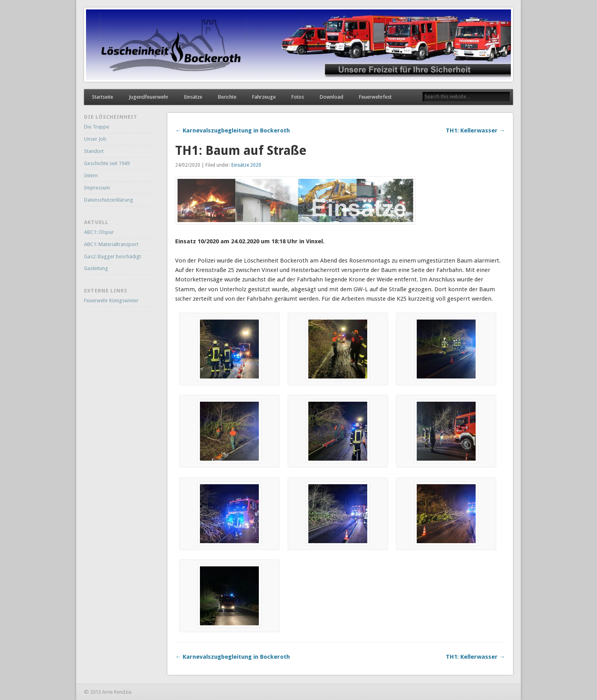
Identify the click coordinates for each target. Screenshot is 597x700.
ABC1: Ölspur (99, 232)
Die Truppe (97, 127)
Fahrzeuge (264, 97)
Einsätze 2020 (246, 165)
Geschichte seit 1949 (107, 163)
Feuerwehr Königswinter (111, 300)
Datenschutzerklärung (109, 200)
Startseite (103, 97)
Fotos (298, 97)
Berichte (227, 97)
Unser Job (95, 139)
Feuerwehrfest (375, 97)
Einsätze (193, 97)
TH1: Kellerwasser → (475, 130)
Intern (91, 175)
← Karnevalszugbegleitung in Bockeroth (233, 130)
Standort (94, 151)
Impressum (97, 188)
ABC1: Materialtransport (111, 244)
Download (331, 97)
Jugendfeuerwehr (149, 97)
